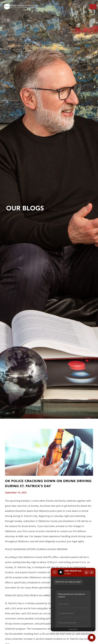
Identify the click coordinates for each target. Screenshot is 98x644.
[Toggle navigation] (93, 7)
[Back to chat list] (55, 572)
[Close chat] (92, 572)
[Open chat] (92, 638)
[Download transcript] (86, 572)
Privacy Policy (73, 629)
